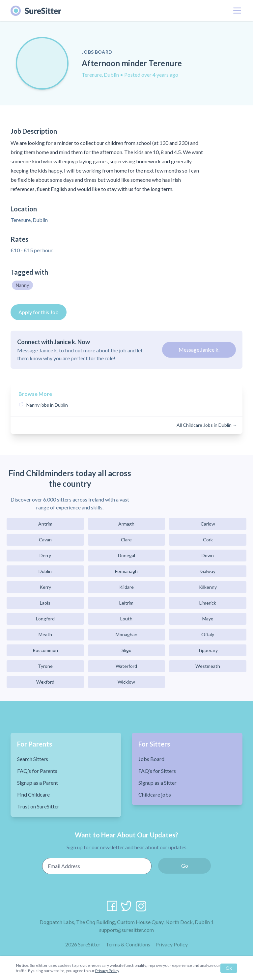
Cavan (45, 540)
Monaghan (126, 634)
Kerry (45, 587)
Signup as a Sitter (157, 783)
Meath (45, 634)
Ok (229, 968)
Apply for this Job (39, 312)
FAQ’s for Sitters (157, 771)
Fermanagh (126, 571)
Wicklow (126, 682)
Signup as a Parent (38, 783)
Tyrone (45, 666)
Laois (45, 603)
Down (208, 555)
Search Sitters (33, 759)
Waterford (126, 666)
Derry (45, 555)
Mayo (208, 619)
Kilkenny (208, 587)
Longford (45, 619)
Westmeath (208, 666)
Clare (126, 540)
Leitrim (126, 603)
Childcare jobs (155, 794)
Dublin (45, 571)
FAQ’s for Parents (37, 771)
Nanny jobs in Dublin (47, 405)
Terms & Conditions (128, 944)
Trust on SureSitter (38, 806)
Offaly (208, 634)
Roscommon (45, 650)
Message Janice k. (199, 350)
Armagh (126, 524)
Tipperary (208, 650)
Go (185, 866)
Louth (126, 619)
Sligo (126, 650)
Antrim (45, 524)
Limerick (208, 603)
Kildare (126, 587)
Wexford (45, 682)
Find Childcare (33, 794)
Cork (208, 540)
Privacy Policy (172, 944)
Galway (208, 571)
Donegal (126, 555)
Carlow (208, 524)
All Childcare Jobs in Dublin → (207, 425)
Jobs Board (151, 759)
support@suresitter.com (126, 930)
